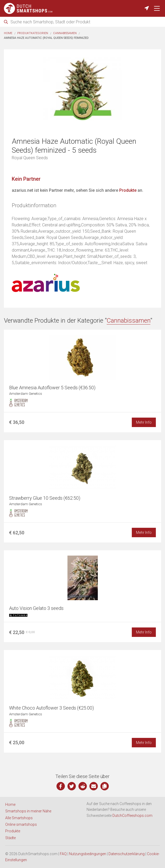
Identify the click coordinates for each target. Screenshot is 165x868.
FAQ (63, 854)
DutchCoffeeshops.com (132, 816)
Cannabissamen (65, 33)
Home (8, 33)
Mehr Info (144, 422)
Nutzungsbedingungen (88, 854)
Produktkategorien (33, 33)
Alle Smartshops (19, 818)
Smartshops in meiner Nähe (28, 811)
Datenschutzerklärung (127, 854)
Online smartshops (21, 824)
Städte (10, 838)
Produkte (128, 190)
